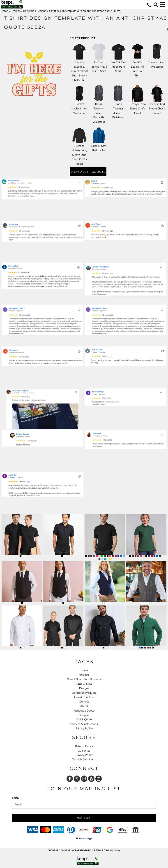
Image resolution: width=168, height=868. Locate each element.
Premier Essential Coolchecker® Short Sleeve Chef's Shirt (79, 71)
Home (4, 11)
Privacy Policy (84, 728)
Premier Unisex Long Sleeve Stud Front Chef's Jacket (79, 155)
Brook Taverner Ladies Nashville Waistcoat (99, 113)
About (84, 706)
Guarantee (84, 751)
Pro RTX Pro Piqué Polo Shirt (118, 67)
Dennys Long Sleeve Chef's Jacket (138, 109)
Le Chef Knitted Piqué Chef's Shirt (99, 67)
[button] (156, 5)
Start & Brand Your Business (84, 679)
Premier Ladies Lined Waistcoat (79, 109)
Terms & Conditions (84, 759)
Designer (84, 715)
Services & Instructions (84, 724)
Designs (16, 11)
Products (84, 675)
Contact (84, 702)
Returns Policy (84, 746)
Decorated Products (84, 693)
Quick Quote (84, 719)
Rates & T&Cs (84, 684)
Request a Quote (84, 711)
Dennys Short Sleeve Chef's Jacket (157, 109)
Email (15, 798)
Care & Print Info (84, 697)
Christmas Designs (35, 11)
